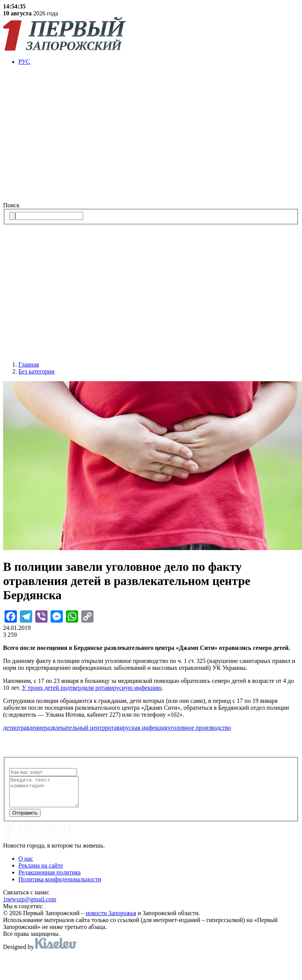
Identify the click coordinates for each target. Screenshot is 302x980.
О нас (26, 864)
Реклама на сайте (41, 871)
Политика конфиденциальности (60, 885)
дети (9, 728)
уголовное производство (199, 728)
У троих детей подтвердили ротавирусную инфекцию (92, 688)
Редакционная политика (49, 878)
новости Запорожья (111, 919)
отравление (30, 728)
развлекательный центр (75, 728)
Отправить (25, 819)
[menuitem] (159, 62)
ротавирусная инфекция (136, 728)
